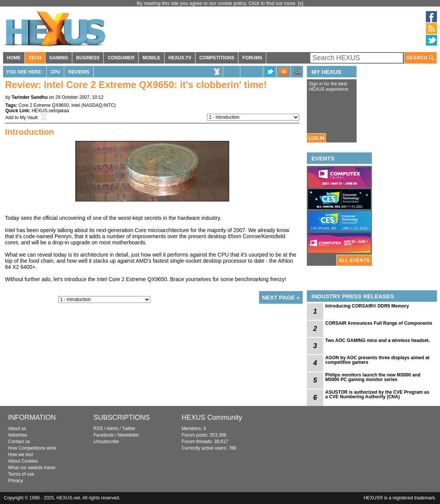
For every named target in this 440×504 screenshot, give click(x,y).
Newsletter (128, 435)
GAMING (59, 58)
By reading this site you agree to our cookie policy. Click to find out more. (217, 3)
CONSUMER (121, 58)
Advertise (18, 435)
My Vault (29, 118)
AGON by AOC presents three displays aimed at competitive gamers (377, 360)
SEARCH (420, 58)
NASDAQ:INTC (99, 105)
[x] (301, 3)
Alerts (112, 429)
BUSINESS (88, 58)
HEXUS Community (212, 417)
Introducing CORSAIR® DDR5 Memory (367, 306)
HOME (14, 58)
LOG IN (316, 138)
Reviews (79, 72)
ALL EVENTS (354, 260)
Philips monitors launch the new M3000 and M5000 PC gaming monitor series (373, 377)
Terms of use (21, 474)
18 (283, 72)
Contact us (19, 442)
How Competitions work (32, 448)
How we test (20, 455)
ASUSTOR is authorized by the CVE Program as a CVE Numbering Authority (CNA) (377, 394)
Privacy (15, 481)
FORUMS (252, 58)
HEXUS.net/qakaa (50, 111)
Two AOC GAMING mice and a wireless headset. (377, 340)
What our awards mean (32, 468)
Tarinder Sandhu (29, 97)
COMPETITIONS (217, 58)
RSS (98, 429)
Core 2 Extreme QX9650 (43, 105)
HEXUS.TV (180, 58)
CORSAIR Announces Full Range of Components (379, 323)
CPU (55, 72)
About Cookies (23, 461)
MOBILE (151, 58)
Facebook (103, 435)
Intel (76, 105)
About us (17, 429)
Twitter (129, 429)
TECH (35, 58)
